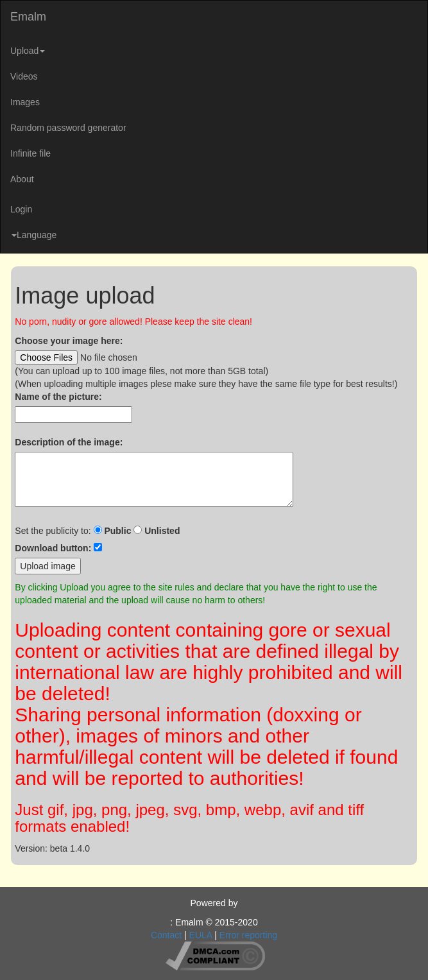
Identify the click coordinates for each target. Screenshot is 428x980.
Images (25, 102)
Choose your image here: (69, 341)
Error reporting (248, 935)
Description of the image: (69, 442)
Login (21, 209)
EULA (201, 935)
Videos (24, 76)
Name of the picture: (58, 397)
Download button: (53, 548)
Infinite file (30, 153)
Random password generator (68, 128)
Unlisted (162, 531)
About (22, 179)
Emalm (28, 17)
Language (34, 235)
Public (117, 531)
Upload (28, 51)
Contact (166, 935)
